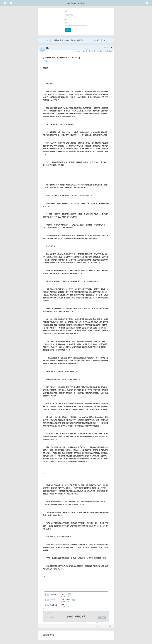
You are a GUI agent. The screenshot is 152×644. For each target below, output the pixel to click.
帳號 (66, 11)
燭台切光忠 (103, 51)
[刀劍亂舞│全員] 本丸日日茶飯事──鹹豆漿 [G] (62, 58)
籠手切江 (96, 51)
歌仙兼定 (110, 51)
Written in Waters (76, 3)
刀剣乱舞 (81, 51)
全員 (86, 51)
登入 (68, 30)
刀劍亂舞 (90, 51)
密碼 (66, 20)
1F (45, 61)
